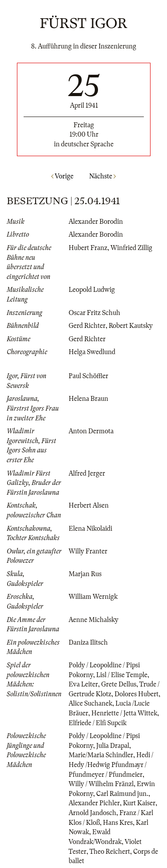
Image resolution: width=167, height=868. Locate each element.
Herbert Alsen (89, 505)
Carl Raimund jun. (122, 794)
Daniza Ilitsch (88, 642)
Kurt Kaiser (139, 803)
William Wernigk (93, 597)
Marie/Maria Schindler (101, 755)
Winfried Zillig (131, 248)
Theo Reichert (110, 852)
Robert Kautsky (131, 326)
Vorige (62, 176)
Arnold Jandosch (92, 813)
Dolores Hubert (136, 694)
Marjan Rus (85, 574)
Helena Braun (88, 399)
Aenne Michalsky (94, 620)
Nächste (102, 176)
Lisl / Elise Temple (122, 675)
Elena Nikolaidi (90, 529)
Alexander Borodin (96, 222)
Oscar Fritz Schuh (94, 313)
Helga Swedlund (92, 352)
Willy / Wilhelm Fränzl (101, 784)
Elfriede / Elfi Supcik (98, 723)
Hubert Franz (88, 248)
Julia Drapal (113, 746)
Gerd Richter (87, 326)
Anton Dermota (91, 431)
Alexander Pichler (94, 803)
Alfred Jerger (87, 473)
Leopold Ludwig (92, 290)
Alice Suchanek (90, 703)
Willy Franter (88, 551)
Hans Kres (118, 823)
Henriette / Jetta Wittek (124, 713)
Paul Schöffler (88, 376)
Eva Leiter (83, 684)
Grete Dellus (119, 684)
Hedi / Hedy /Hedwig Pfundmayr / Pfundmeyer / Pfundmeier (111, 765)
